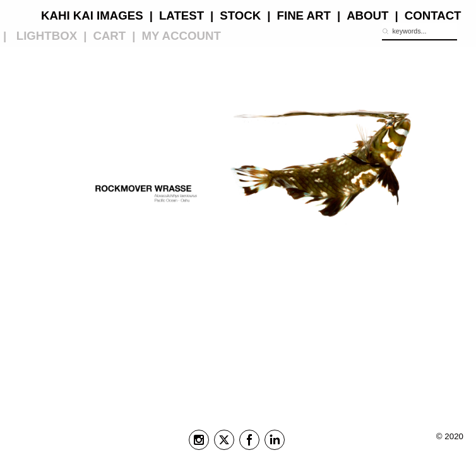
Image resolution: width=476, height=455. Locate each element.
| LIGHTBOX (40, 36)
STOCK (240, 15)
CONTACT (433, 15)
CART (109, 36)
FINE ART (304, 15)
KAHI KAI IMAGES (92, 15)
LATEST (181, 15)
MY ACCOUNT (181, 36)
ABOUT (367, 15)
